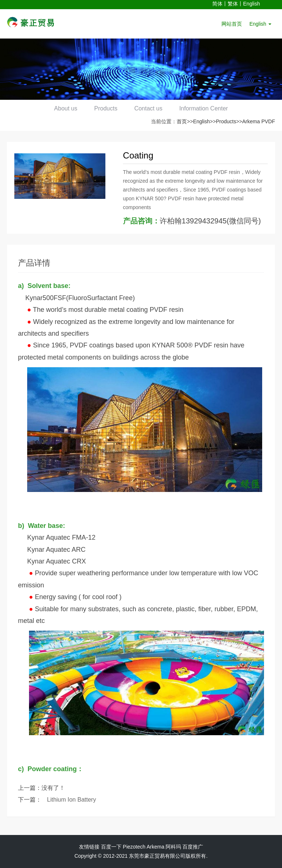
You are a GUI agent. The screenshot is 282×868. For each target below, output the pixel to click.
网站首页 (232, 24)
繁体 (233, 4)
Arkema (155, 847)
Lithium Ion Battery (71, 800)
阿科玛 (173, 847)
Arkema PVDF (259, 121)
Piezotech (134, 847)
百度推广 (193, 847)
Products (105, 108)
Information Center (206, 108)
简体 (217, 4)
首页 (182, 121)
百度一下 (111, 847)
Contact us (149, 108)
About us (63, 108)
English (252, 4)
